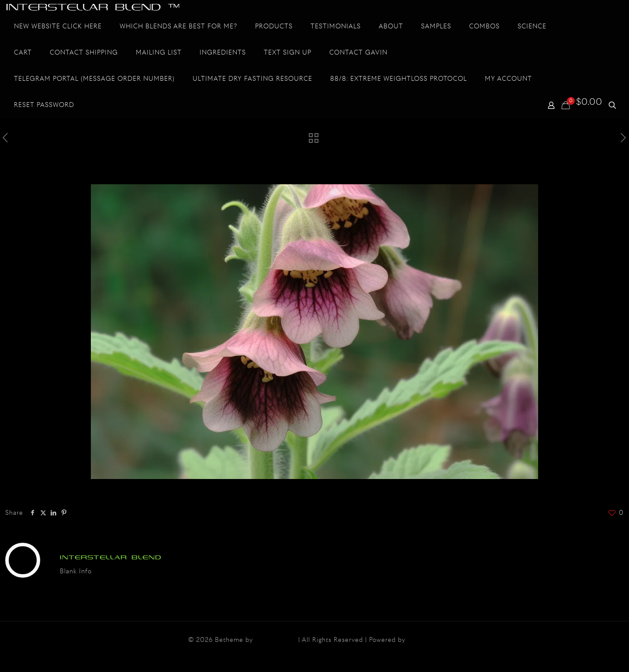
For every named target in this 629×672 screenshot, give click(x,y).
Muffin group (276, 640)
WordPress (424, 640)
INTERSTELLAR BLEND (111, 557)
